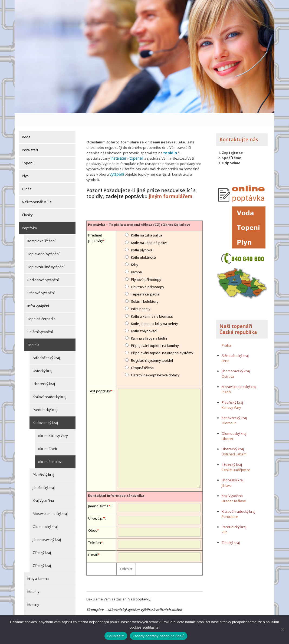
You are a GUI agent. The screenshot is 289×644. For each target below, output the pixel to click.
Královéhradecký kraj (50, 383)
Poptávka (29, 214)
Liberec (228, 425)
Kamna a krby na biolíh (149, 323)
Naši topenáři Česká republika (238, 316)
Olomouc (229, 410)
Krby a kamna (38, 565)
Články (27, 201)
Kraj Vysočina (43, 487)
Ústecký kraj (42, 357)
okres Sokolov (50, 448)
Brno (226, 347)
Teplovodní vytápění (43, 240)
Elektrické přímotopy (147, 272)
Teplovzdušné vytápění (46, 253)
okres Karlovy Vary (53, 422)
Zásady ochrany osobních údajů (159, 636)
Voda (26, 123)
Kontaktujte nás (239, 126)
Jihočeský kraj (44, 474)
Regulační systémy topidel (152, 346)
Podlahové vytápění (43, 266)
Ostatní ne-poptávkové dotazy (155, 360)
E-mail (93, 540)
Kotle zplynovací (144, 316)
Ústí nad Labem (234, 441)
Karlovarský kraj (45, 409)
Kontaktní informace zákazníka (116, 480)
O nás (27, 175)
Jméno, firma (98, 491)
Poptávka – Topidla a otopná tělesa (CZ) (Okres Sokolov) (139, 210)
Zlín (225, 518)
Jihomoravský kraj (47, 526)
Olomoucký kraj (45, 513)
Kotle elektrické (143, 242)
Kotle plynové (142, 235)
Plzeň (226, 378)
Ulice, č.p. (96, 503)
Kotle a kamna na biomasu (152, 301)
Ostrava (228, 363)
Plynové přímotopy (146, 264)
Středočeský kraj (46, 344)
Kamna (136, 257)
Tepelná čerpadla (41, 305)
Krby (134, 250)
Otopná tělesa (142, 353)
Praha (226, 332)
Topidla (33, 331)
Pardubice (230, 503)
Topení (28, 149)
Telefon (95, 528)
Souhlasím (116, 636)
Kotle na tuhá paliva (147, 220)
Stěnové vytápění (41, 279)
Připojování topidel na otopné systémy (162, 338)
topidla (170, 139)
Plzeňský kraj (43, 461)
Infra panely (141, 294)
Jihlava (227, 472)
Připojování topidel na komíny (155, 331)
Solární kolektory (145, 287)
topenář (136, 144)
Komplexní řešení (41, 227)
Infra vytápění (38, 292)
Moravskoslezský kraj (50, 500)
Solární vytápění (40, 318)
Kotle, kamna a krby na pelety (154, 309)
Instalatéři (30, 136)
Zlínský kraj (42, 539)
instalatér (118, 144)
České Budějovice (236, 456)
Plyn (25, 162)
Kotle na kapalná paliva (149, 228)
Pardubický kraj (45, 396)
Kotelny (33, 578)
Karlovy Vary (231, 394)
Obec (93, 515)
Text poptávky (99, 376)
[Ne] (282, 630)
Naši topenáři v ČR (36, 188)
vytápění (116, 160)
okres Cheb (48, 435)
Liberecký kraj (44, 370)
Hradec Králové (234, 487)
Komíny (33, 591)
